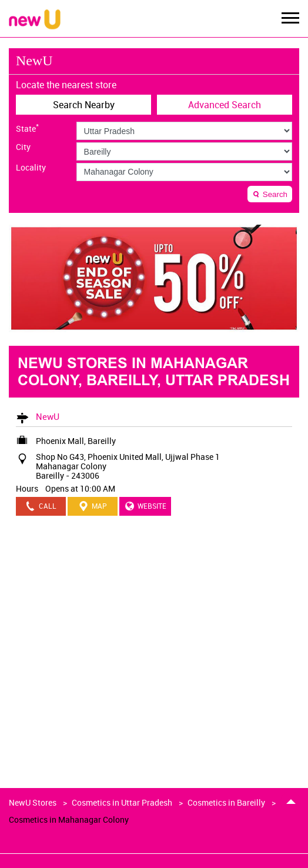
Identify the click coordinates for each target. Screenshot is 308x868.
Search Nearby (84, 105)
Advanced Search (225, 105)
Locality (31, 168)
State (27, 128)
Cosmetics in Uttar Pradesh (122, 802)
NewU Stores (34, 802)
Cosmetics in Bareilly (226, 802)
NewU (48, 416)
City (23, 147)
